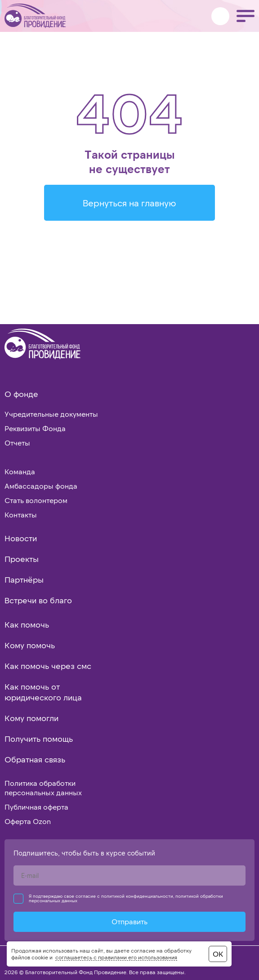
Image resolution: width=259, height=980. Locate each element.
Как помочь (27, 624)
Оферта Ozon (28, 821)
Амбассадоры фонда (41, 486)
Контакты (21, 514)
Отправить (129, 921)
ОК (218, 954)
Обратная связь (35, 759)
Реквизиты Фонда (35, 428)
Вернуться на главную (129, 203)
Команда (20, 471)
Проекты (22, 559)
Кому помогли (31, 718)
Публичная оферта (36, 807)
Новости (21, 538)
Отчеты (17, 443)
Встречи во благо (38, 600)
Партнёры (24, 579)
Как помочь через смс (48, 666)
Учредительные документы (51, 414)
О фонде (21, 394)
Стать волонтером (36, 500)
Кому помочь (30, 645)
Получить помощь (39, 739)
